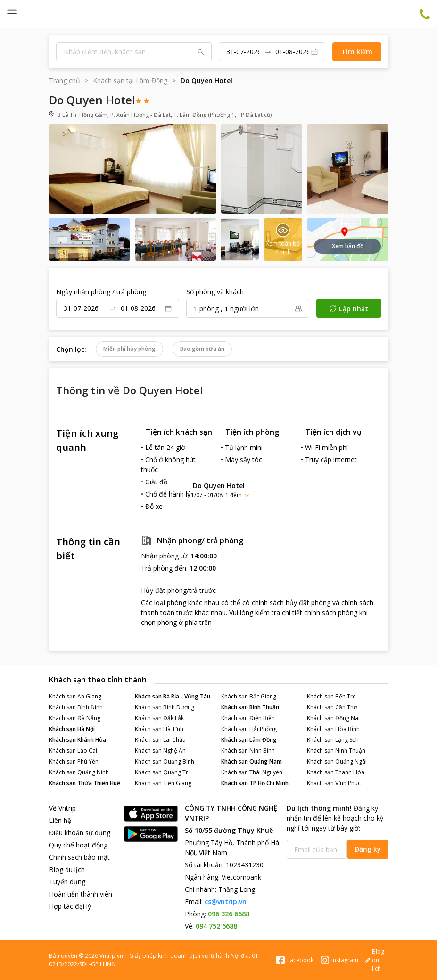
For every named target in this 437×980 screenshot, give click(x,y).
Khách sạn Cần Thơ (332, 707)
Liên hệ (60, 820)
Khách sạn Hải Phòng (249, 729)
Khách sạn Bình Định (76, 707)
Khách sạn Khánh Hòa (78, 740)
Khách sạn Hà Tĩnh (159, 729)
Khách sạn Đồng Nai (333, 718)
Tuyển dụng (67, 882)
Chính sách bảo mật (79, 857)
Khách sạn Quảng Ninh (79, 772)
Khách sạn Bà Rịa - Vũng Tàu (173, 696)
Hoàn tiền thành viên (81, 894)
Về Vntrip (62, 808)
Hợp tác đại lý (70, 906)
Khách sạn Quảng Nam (251, 761)
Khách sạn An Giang (75, 696)
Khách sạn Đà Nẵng (75, 718)
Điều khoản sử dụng (80, 833)
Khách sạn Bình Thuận (250, 707)
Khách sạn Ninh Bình (248, 751)
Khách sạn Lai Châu (160, 740)
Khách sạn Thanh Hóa (336, 772)
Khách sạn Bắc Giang (249, 696)
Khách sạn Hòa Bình (333, 729)
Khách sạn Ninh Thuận (336, 751)
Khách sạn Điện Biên (248, 718)
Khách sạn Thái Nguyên (252, 772)
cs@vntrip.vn (226, 901)
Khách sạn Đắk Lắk (159, 718)
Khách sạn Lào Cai (73, 751)
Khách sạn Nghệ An (160, 751)
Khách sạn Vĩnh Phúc (334, 783)
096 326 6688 (229, 914)
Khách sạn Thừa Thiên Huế (85, 783)
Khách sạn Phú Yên (74, 761)
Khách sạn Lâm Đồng (249, 740)
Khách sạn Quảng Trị (162, 772)
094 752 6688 (216, 926)
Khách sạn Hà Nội (72, 729)
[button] (218, 490)
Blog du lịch (67, 869)
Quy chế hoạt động (78, 845)
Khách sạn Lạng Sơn (333, 740)
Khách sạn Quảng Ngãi (337, 761)
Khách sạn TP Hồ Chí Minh (255, 783)
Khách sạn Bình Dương (165, 707)
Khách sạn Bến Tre (331, 696)
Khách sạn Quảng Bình (165, 761)
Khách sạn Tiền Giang (163, 783)
